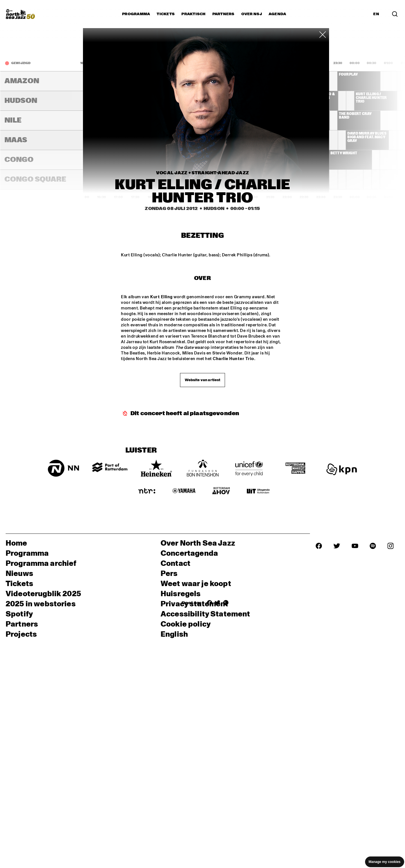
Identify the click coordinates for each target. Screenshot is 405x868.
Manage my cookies (385, 862)
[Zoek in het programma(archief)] (395, 14)
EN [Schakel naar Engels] (376, 14)
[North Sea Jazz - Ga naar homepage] (20, 14)
